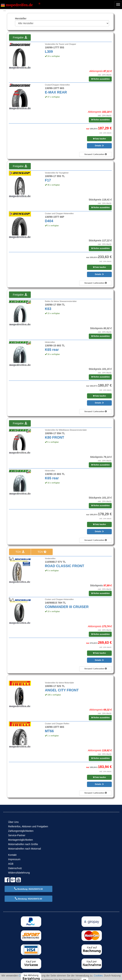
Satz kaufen (99, 139)
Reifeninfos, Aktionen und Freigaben (28, 826)
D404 (49, 221)
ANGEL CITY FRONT (62, 690)
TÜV (20, 552)
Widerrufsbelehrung (19, 873)
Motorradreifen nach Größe (23, 844)
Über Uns (13, 822)
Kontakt (12, 855)
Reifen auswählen (100, 79)
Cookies (98, 976)
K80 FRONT (55, 437)
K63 (48, 309)
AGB (11, 864)
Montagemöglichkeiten (21, 840)
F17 (48, 180)
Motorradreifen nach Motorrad (24, 849)
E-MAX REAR (56, 92)
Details (99, 146)
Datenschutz (15, 868)
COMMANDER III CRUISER (67, 607)
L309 (49, 52)
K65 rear (52, 350)
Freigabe (20, 37)
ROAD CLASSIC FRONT (65, 566)
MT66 (49, 731)
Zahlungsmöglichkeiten (21, 831)
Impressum (14, 859)
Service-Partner (17, 835)
